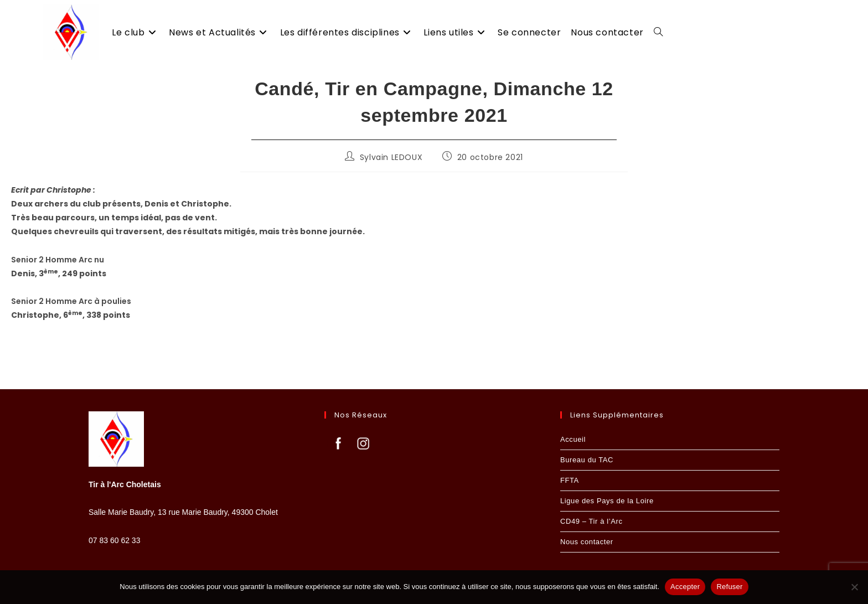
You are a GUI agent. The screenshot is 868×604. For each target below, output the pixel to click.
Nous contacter (587, 542)
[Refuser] (854, 587)
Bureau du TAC (587, 460)
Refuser (729, 587)
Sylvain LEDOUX (391, 157)
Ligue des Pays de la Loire (607, 501)
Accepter (685, 587)
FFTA (570, 480)
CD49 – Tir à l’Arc (591, 521)
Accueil (573, 439)
